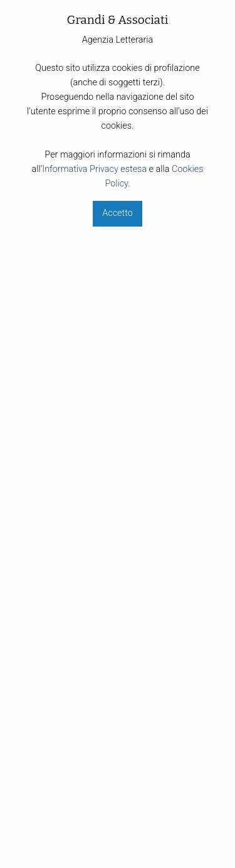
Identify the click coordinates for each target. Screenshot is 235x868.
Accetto (117, 213)
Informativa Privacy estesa (94, 169)
